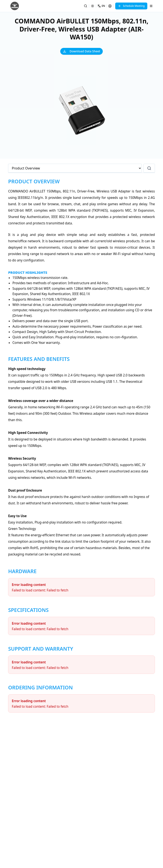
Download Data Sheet (81, 51)
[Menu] (151, 6)
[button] (81, 111)
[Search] (86, 6)
